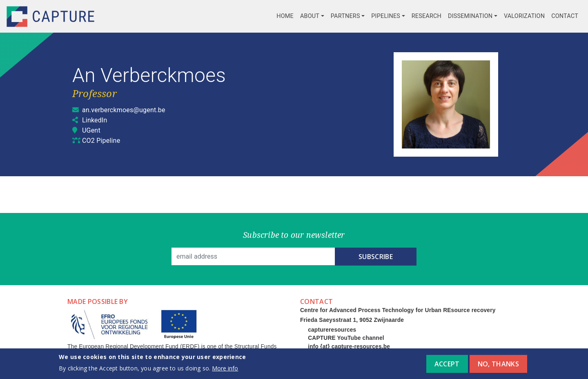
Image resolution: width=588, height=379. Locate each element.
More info (225, 371)
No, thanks (498, 367)
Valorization (524, 16)
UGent (91, 130)
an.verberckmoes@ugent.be (124, 110)
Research (427, 16)
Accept (447, 367)
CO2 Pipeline (101, 141)
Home (285, 16)
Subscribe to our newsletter (294, 235)
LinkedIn (95, 120)
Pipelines (386, 16)
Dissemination (470, 16)
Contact (565, 16)
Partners (345, 16)
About (310, 16)
